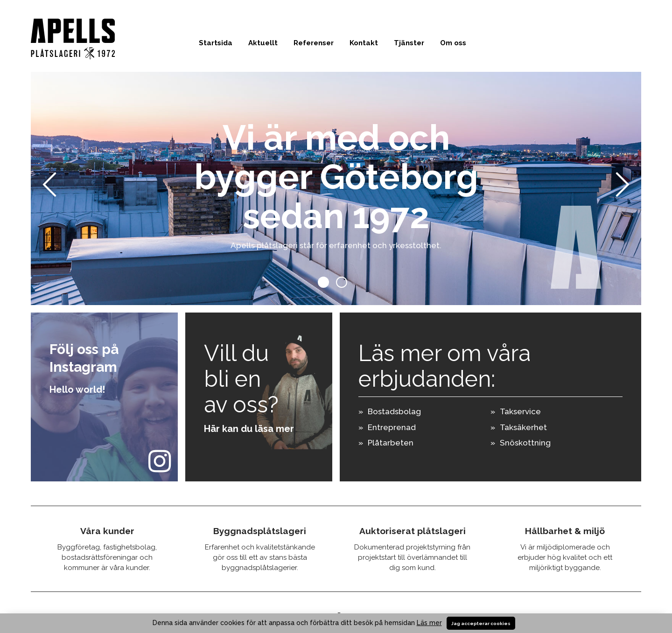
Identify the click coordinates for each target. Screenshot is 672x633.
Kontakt (364, 43)
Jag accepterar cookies (481, 623)
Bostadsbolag (394, 411)
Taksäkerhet (523, 427)
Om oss (453, 43)
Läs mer (429, 623)
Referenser (314, 43)
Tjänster (409, 43)
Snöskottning (525, 443)
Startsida (216, 43)
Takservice (520, 411)
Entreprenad (392, 427)
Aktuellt (263, 43)
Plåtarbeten (391, 443)
